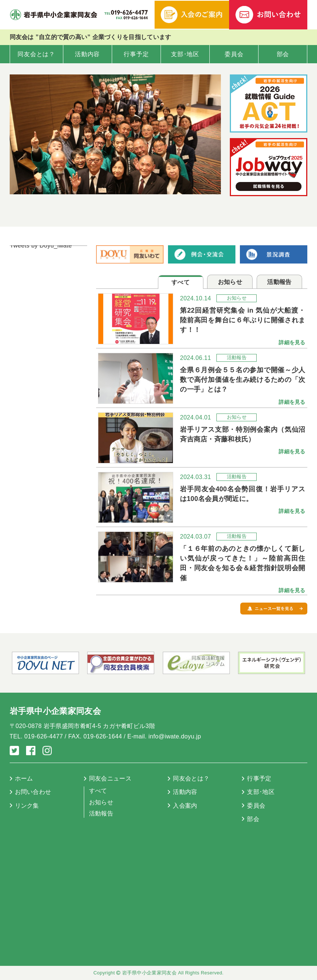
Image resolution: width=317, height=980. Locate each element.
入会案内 (185, 806)
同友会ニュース (110, 778)
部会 (283, 54)
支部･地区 (185, 54)
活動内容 (87, 54)
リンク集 (27, 806)
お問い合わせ (33, 792)
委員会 (234, 54)
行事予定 (136, 54)
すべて (98, 791)
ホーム (24, 778)
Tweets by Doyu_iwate (41, 245)
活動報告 (101, 813)
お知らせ (101, 802)
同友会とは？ (36, 54)
